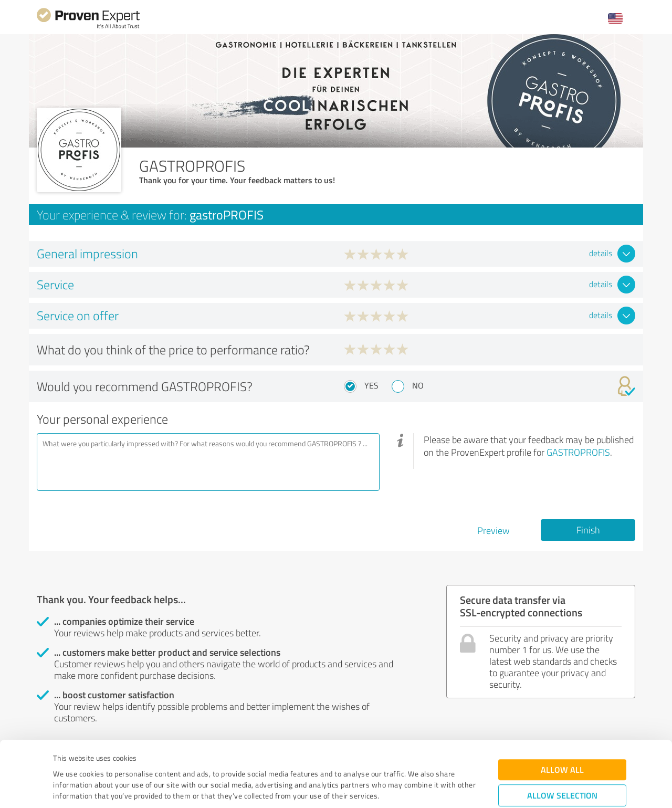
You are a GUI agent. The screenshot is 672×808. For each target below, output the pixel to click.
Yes (371, 385)
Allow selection (562, 736)
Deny (563, 769)
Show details (402, 788)
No (418, 385)
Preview (493, 530)
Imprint (65, 759)
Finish (588, 530)
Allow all (562, 711)
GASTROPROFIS (578, 452)
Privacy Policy (106, 759)
